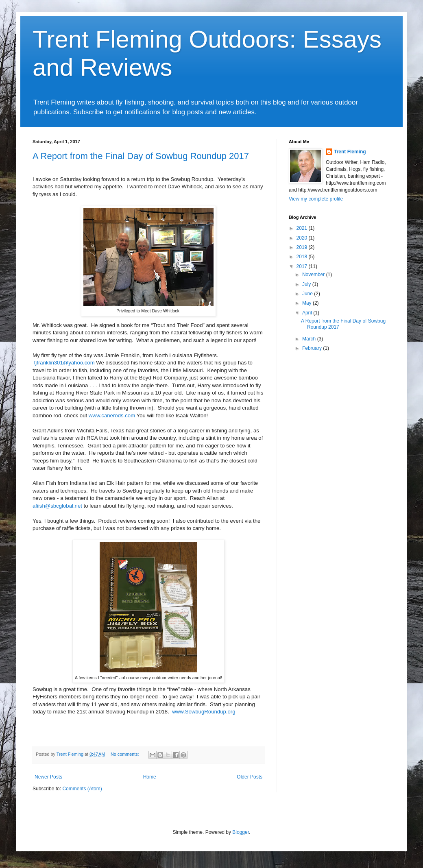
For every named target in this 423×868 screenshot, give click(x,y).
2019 (303, 247)
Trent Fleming (350, 152)
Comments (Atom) (82, 789)
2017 (303, 266)
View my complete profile (316, 199)
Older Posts (250, 777)
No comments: (125, 754)
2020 (303, 238)
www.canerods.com (112, 415)
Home (150, 777)
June (308, 294)
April (308, 313)
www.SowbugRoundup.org (204, 712)
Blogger (241, 832)
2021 (303, 228)
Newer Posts (48, 777)
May (307, 303)
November (314, 275)
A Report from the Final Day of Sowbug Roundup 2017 (141, 156)
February (313, 348)
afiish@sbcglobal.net (57, 506)
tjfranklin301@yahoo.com (64, 363)
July (307, 284)
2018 (303, 257)
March (310, 339)
